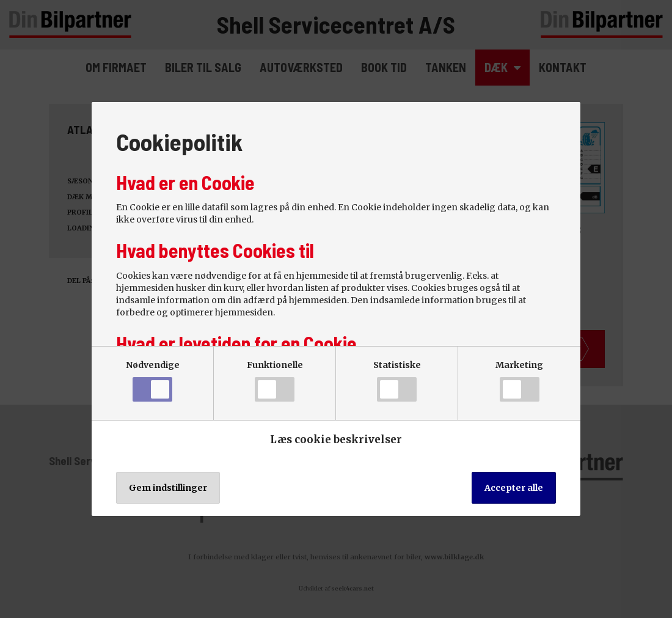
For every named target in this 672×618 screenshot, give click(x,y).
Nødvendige (153, 381)
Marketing (519, 381)
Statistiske (397, 381)
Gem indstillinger (168, 488)
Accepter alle (514, 488)
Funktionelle (275, 381)
